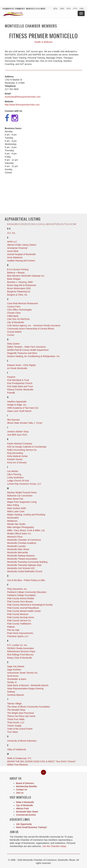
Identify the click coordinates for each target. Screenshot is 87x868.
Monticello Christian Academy (22, 543)
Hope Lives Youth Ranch (19, 411)
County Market (14, 332)
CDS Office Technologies (19, 310)
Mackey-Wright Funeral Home (22, 492)
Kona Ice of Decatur (17, 462)
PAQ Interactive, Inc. (17, 589)
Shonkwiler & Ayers (17, 679)
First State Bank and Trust (20, 386)
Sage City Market (16, 666)
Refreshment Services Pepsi (21, 651)
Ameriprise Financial (17, 248)
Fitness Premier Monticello (20, 390)
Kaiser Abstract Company (20, 444)
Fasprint (11, 377)
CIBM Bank (13, 316)
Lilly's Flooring (14, 474)
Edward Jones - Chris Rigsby (22, 365)
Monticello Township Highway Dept (24, 565)
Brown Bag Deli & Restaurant (22, 285)
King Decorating (15, 453)
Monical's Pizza (15, 537)
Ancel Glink (13, 251)
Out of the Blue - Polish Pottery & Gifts (26, 580)
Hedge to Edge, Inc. (17, 405)
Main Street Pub (15, 499)
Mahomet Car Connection (20, 496)
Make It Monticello (25, 802)
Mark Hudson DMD (17, 508)
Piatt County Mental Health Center (24, 611)
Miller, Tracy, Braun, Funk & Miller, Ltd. (26, 530)
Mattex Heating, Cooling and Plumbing (26, 515)
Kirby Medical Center (17, 456)
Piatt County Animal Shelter (21, 598)
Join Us (20, 793)
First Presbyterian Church (20, 383)
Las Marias (13, 471)
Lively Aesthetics (15, 477)
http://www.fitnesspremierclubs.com (22, 105)
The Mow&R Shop (16, 710)
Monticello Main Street (18, 549)
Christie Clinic (14, 313)
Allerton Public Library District (22, 245)
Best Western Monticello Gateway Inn (26, 276)
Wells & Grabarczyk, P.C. (20, 758)
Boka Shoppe (14, 279)
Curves (11, 335)
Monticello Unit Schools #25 (21, 568)
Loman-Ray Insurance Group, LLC (24, 484)
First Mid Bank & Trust (18, 380)
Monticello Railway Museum (21, 556)
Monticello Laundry (17, 546)
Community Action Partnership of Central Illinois (31, 329)
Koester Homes (15, 459)
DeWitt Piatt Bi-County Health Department (28, 350)
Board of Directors (25, 783)
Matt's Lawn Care (16, 511)
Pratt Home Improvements (20, 633)
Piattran (11, 627)
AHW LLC (12, 242)
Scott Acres (13, 676)
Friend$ (11, 393)
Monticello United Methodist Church (25, 571)
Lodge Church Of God (18, 481)
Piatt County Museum (18, 614)
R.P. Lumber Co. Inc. (17, 645)
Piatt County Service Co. (19, 620)
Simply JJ (12, 682)
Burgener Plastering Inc (19, 292)
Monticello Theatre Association (22, 559)
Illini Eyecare (13, 420)
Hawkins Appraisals (17, 402)
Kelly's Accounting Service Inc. (22, 450)
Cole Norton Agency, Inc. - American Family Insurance (34, 325)
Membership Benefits (27, 786)
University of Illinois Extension (22, 741)
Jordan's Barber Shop (18, 432)
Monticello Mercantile (18, 552)
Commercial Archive (26, 815)
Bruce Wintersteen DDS (19, 288)
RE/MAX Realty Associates (20, 648)
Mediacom (12, 521)
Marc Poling (13, 505)
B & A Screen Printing (18, 269)
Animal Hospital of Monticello (21, 254)
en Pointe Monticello (17, 368)
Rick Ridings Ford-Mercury (20, 655)
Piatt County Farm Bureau (20, 602)
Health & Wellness (43, 42)
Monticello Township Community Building (27, 562)
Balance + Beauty (16, 273)
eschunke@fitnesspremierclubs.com (23, 97)
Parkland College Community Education (27, 592)
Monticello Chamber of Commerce (24, 540)
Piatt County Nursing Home (21, 617)
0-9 (9, 228)
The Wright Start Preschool (20, 713)
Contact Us (22, 790)
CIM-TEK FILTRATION (18, 319)
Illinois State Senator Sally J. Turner (25, 423)
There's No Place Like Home (21, 716)
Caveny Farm (14, 307)
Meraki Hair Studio (16, 524)
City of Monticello (16, 322)
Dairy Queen (13, 344)
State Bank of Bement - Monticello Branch (28, 685)
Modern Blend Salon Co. (19, 534)
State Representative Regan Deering (25, 689)
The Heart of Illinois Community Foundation (28, 707)
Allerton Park (22, 808)
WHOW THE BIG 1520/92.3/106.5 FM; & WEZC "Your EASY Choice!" (42, 761)
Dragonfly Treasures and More (22, 353)
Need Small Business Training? (32, 827)
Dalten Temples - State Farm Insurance (26, 347)
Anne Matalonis (15, 257)
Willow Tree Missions (18, 765)
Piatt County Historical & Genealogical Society (30, 605)
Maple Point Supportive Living (22, 502)
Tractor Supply (14, 726)
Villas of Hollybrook (17, 749)
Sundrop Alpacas (16, 695)
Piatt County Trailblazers (19, 624)
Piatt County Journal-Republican (23, 608)
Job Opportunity (24, 824)
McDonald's (13, 518)
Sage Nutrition (14, 670)
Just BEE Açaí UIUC (17, 435)
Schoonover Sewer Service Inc (22, 673)
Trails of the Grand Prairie (20, 729)
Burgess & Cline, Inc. (18, 295)
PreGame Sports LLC (18, 636)
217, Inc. (11, 233)
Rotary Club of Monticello (20, 658)
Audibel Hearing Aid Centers (21, 261)
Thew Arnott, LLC (16, 722)
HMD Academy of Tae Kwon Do (23, 408)
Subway (11, 692)
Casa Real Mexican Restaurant (23, 303)
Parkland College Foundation (22, 595)
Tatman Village (14, 704)
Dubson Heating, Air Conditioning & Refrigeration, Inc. (34, 356)
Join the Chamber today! (54, 846)
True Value (12, 732)
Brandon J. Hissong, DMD (20, 282)
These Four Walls (16, 719)
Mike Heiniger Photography (21, 527)
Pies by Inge (13, 630)
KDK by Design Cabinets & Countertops (27, 447)
